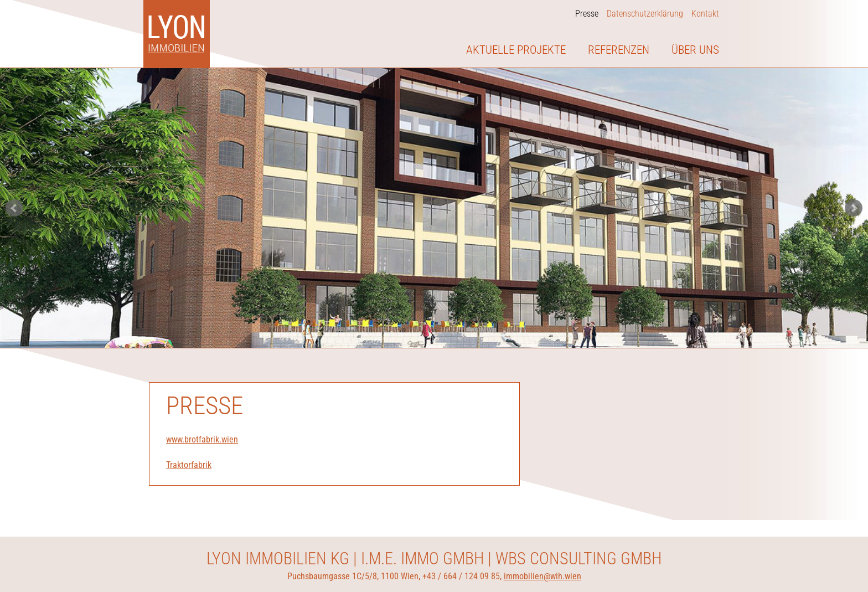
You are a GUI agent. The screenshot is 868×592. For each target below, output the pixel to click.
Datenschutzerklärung (645, 14)
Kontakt (705, 14)
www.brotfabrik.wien (202, 439)
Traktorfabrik (189, 465)
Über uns (695, 50)
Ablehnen (736, 559)
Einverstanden (682, 559)
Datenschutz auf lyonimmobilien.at (173, 576)
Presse (587, 14)
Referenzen (619, 50)
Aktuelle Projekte (516, 50)
